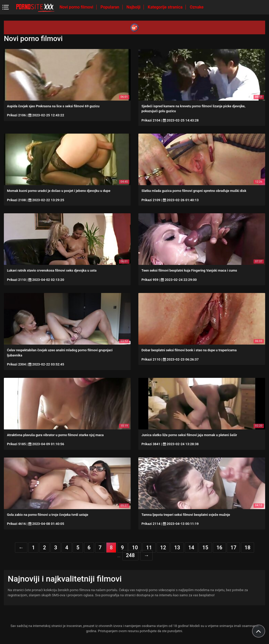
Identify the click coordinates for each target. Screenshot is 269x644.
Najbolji (134, 7)
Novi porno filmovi (77, 7)
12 (163, 548)
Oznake (197, 7)
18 (247, 548)
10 (135, 548)
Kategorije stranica (166, 7)
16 (219, 548)
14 (191, 548)
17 (233, 548)
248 (130, 555)
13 (177, 548)
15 (205, 548)
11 (149, 548)
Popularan (110, 7)
